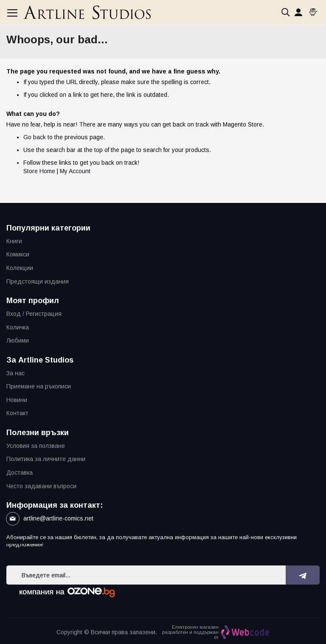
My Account (75, 171)
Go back (35, 137)
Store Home (39, 171)
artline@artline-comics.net (58, 518)
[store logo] (87, 12)
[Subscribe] (303, 575)
